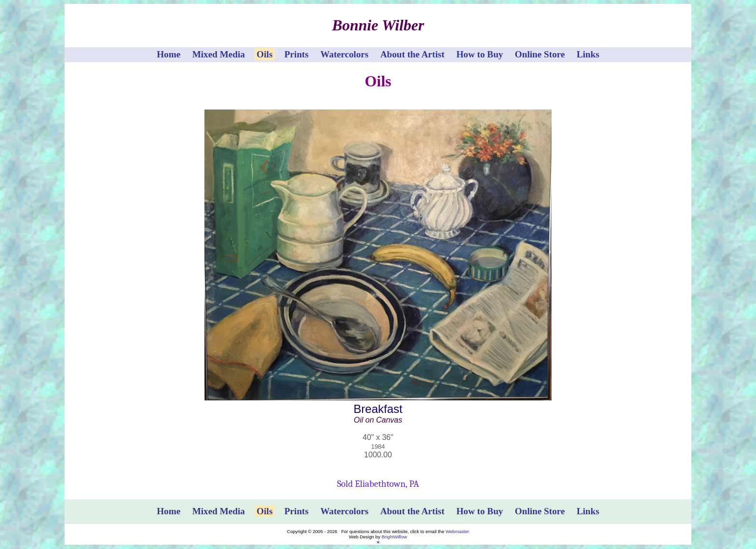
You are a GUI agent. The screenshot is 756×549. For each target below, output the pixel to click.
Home (169, 54)
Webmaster (457, 531)
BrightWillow (394, 537)
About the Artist (412, 54)
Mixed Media (219, 54)
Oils (264, 54)
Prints (297, 54)
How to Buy (479, 54)
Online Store (540, 54)
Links (588, 54)
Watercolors (344, 54)
